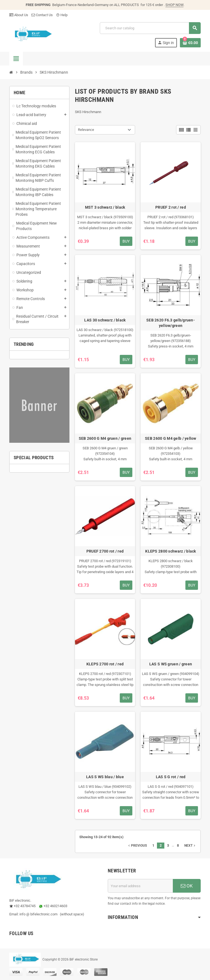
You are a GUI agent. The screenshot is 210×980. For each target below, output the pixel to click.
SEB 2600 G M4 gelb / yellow (171, 438)
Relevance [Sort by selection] (86, 130)
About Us (19, 15)
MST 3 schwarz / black (105, 207)
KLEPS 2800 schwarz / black (170, 551)
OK (187, 886)
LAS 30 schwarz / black (105, 320)
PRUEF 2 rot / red (171, 207)
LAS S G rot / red (171, 777)
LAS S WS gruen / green (171, 664)
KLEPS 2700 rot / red (105, 664)
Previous (137, 846)
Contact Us (42, 15)
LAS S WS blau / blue (105, 777)
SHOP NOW (174, 5)
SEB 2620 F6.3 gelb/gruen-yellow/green (171, 323)
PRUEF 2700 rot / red (105, 551)
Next (190, 846)
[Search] (150, 28)
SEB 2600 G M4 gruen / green (105, 438)
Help (62, 15)
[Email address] (140, 886)
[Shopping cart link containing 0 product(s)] (190, 43)
